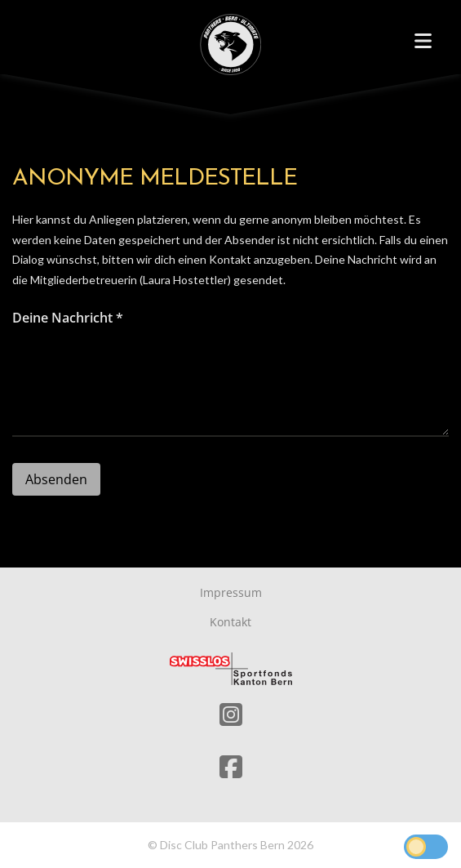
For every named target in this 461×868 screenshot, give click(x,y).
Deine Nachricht (68, 318)
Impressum (231, 592)
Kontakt (230, 622)
